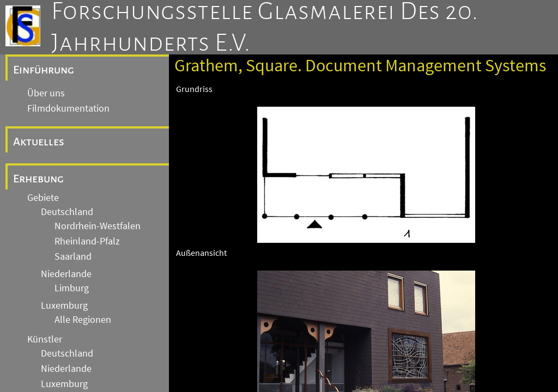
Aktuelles (39, 142)
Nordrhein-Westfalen (98, 226)
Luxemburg (64, 305)
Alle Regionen (83, 320)
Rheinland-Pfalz (87, 241)
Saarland (73, 256)
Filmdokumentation (68, 108)
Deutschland (67, 212)
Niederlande (66, 274)
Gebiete (43, 198)
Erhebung (38, 179)
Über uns (46, 93)
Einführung (44, 70)
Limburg (72, 288)
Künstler (45, 339)
